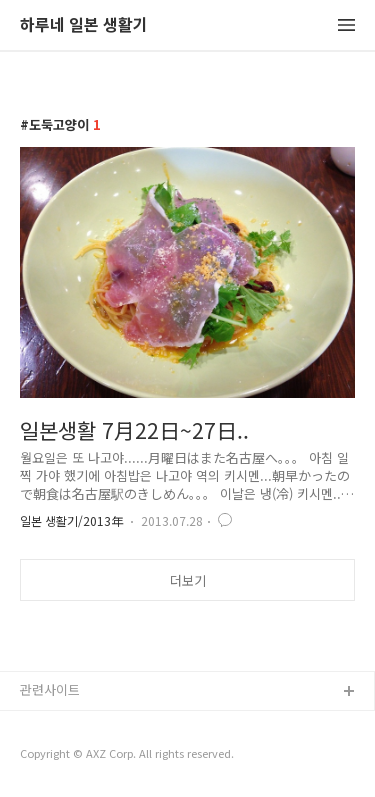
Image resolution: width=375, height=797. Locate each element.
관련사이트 (50, 689)
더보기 (188, 580)
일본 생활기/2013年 (71, 520)
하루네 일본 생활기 (84, 25)
